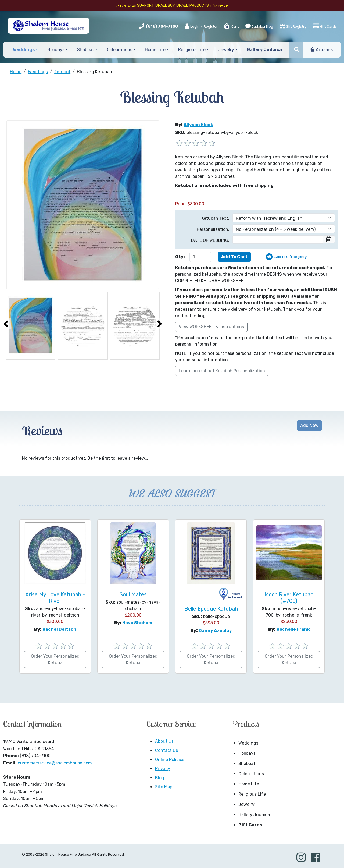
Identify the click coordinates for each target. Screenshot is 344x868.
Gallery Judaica (254, 815)
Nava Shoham (137, 623)
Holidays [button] (56, 50)
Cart (231, 26)
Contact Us (166, 750)
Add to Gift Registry (291, 257)
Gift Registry (293, 26)
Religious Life (252, 794)
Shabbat (247, 764)
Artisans (322, 50)
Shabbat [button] (86, 50)
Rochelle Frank (293, 629)
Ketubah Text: (215, 218)
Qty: (180, 257)
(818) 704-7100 (162, 26)
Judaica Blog (259, 26)
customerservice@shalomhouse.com (55, 763)
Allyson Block (198, 125)
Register (211, 26)
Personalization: (213, 229)
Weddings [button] (24, 50)
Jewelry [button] (226, 50)
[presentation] (6, 324)
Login (192, 26)
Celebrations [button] (119, 50)
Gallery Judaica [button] (264, 50)
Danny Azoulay (215, 631)
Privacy (163, 769)
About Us (164, 741)
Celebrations (251, 774)
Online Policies (170, 759)
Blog (160, 778)
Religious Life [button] (192, 50)
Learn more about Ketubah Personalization (222, 371)
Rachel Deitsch (59, 629)
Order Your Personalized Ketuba (55, 659)
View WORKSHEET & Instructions (211, 327)
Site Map (164, 787)
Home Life (249, 784)
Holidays (247, 753)
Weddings (248, 743)
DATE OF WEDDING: (210, 240)
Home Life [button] (155, 50)
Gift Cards (325, 26)
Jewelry (246, 804)
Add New (309, 425)
